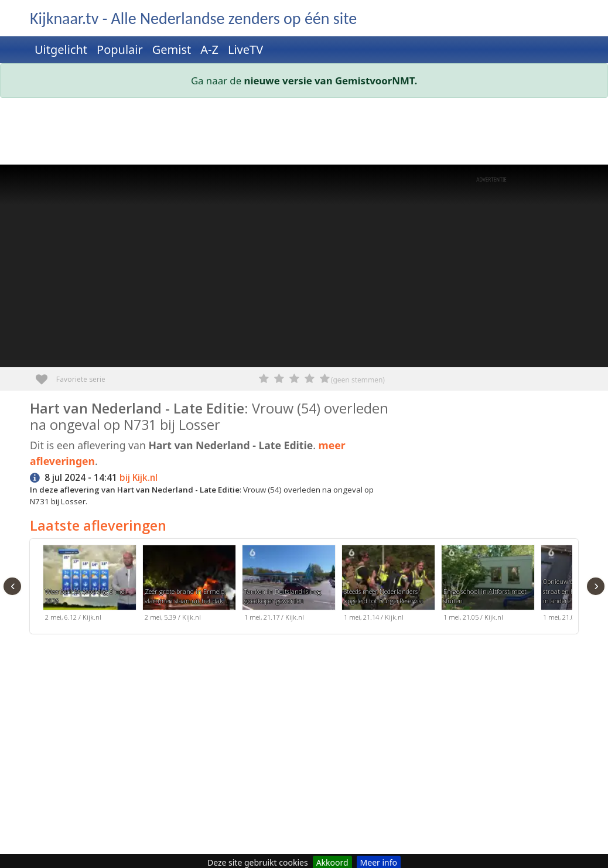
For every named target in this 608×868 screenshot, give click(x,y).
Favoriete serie (46, 375)
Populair (120, 49)
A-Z (209, 49)
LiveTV (245, 49)
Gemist (172, 49)
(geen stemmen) (358, 380)
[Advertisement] (304, 134)
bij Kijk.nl (139, 478)
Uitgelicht (61, 49)
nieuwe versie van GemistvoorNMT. (331, 81)
